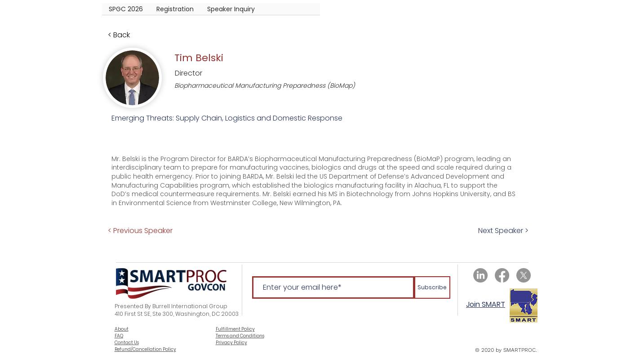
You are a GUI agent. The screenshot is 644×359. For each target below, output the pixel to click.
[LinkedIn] (480, 275)
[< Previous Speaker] (140, 231)
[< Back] (137, 35)
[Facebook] (502, 275)
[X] (524, 275)
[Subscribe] (432, 287)
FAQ (119, 336)
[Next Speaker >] (508, 231)
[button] (175, 12)
